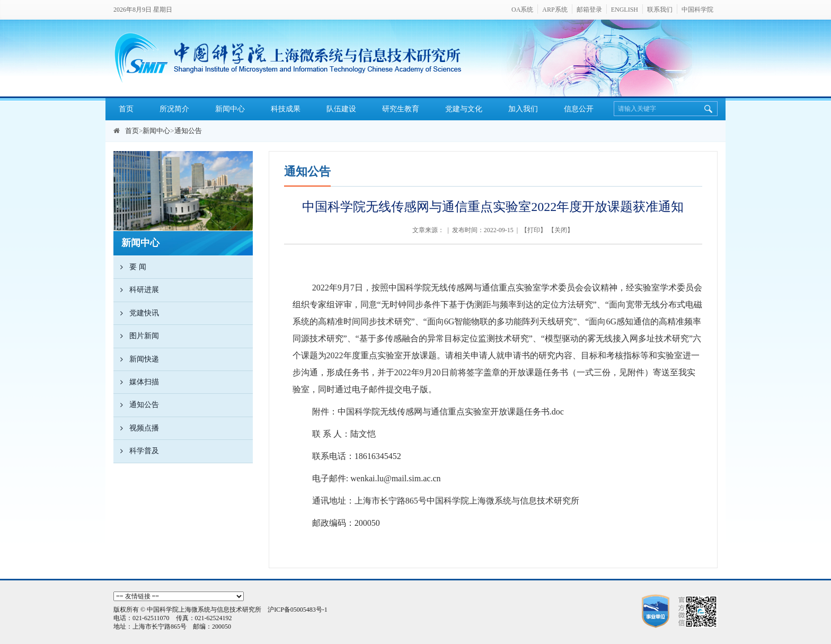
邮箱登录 (589, 10)
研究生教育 (401, 109)
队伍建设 (341, 109)
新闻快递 (136, 359)
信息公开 (579, 109)
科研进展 (136, 290)
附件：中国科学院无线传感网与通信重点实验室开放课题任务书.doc (438, 412)
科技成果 (286, 109)
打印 (534, 230)
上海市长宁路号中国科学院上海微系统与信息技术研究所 (467, 501)
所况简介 (174, 109)
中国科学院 (697, 10)
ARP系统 (555, 10)
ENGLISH (625, 10)
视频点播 (136, 428)
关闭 (561, 230)
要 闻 (130, 267)
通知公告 (188, 131)
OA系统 (522, 10)
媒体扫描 (136, 382)
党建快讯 (136, 313)
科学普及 (136, 451)
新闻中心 (230, 109)
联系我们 (660, 10)
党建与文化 (464, 109)
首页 (126, 109)
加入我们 (523, 109)
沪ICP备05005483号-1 (298, 610)
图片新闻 (136, 336)
